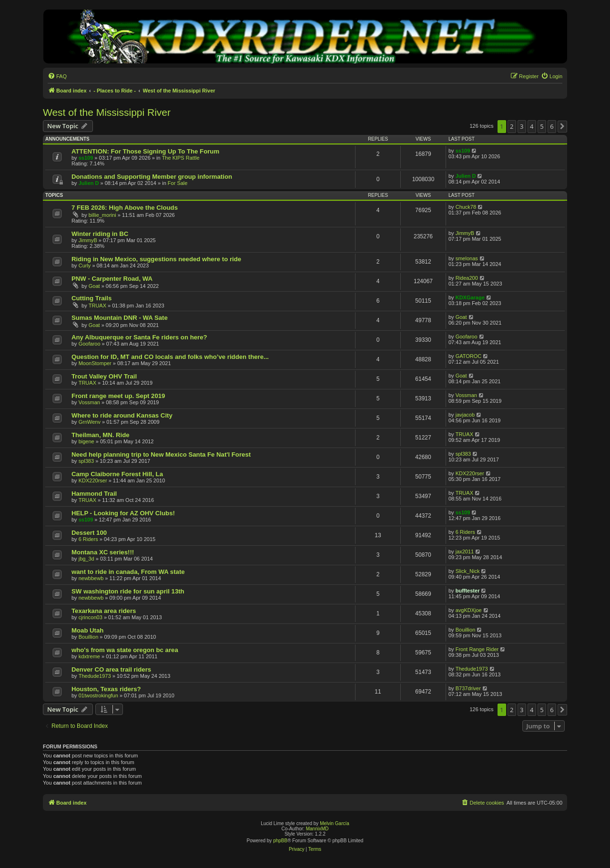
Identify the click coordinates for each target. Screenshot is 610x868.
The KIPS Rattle (181, 158)
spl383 (86, 461)
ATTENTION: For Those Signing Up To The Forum (145, 151)
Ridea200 (467, 278)
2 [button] (512, 126)
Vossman (89, 402)
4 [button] (532, 126)
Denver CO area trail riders (111, 669)
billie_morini (102, 215)
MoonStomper (95, 363)
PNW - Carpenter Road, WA (112, 279)
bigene (86, 441)
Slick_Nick (468, 571)
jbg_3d (86, 559)
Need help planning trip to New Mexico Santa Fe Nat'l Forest (161, 454)
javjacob (465, 415)
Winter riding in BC (100, 234)
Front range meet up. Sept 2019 (118, 396)
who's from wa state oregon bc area (125, 650)
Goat (94, 286)
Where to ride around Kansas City (122, 415)
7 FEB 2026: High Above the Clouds (125, 208)
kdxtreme (89, 656)
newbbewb (91, 578)
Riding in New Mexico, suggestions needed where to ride (156, 259)
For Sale (178, 183)
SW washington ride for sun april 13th (128, 591)
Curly (85, 266)
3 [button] (522, 126)
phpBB (280, 841)
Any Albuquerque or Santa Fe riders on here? (139, 337)
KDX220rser (93, 480)
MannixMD (317, 829)
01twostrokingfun (98, 695)
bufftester (468, 591)
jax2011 (465, 551)
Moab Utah (87, 630)
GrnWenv (90, 422)
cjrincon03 (91, 617)
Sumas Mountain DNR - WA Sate (120, 318)
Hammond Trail (94, 494)
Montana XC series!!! (103, 552)
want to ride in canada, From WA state (128, 572)
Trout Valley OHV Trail (104, 376)
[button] (562, 126)
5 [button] (542, 126)
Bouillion (89, 637)
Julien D (89, 183)
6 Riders (88, 539)
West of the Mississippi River (107, 112)
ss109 (86, 158)
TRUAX (97, 306)
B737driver (468, 688)
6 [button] (552, 126)
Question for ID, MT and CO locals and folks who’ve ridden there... (170, 357)
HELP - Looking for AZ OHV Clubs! (123, 513)
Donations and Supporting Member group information (152, 177)
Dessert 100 (89, 533)
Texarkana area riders (104, 611)
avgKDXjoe (469, 610)
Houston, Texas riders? (106, 689)
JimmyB (88, 240)
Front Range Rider (477, 649)
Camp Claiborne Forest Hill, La (117, 474)
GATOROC (469, 356)
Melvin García (335, 823)
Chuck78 (466, 207)
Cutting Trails (91, 298)
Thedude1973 (95, 676)
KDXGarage (470, 297)
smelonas (467, 258)
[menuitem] (57, 76)
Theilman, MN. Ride (101, 435)
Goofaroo (90, 344)
